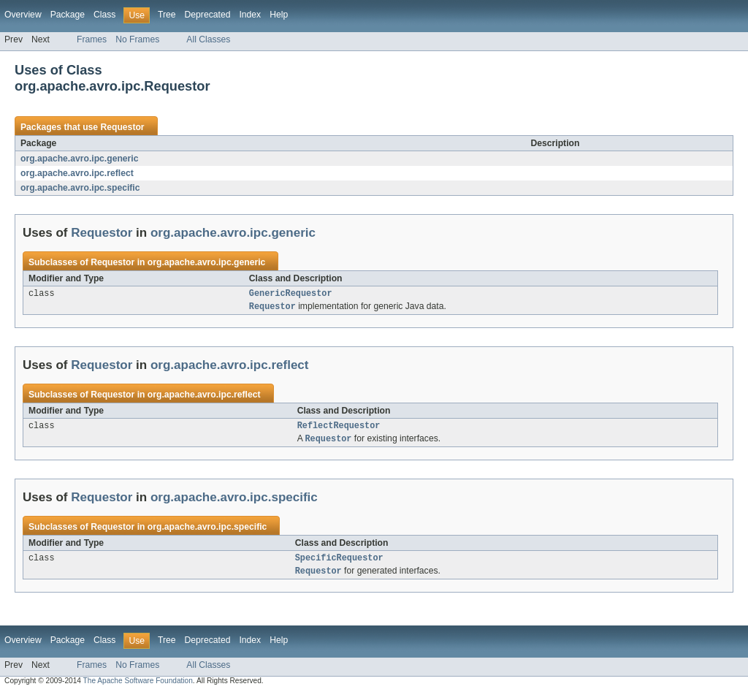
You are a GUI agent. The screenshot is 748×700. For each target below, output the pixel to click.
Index (250, 15)
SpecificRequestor (339, 563)
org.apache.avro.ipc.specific (80, 188)
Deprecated (208, 15)
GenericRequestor (291, 294)
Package (68, 15)
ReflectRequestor (339, 429)
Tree (167, 15)
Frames (92, 39)
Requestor (122, 127)
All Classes (208, 39)
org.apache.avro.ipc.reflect (77, 173)
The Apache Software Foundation (138, 687)
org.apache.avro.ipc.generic (79, 159)
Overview (23, 15)
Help (279, 15)
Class (104, 15)
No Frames (137, 39)
